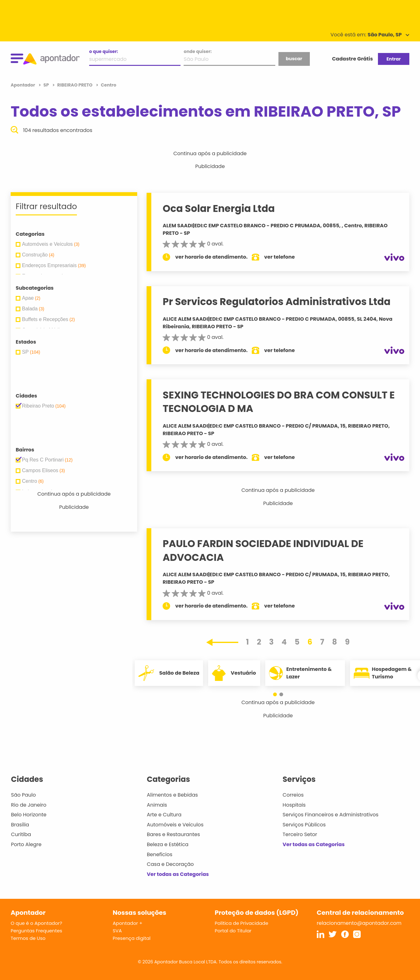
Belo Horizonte (29, 815)
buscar (294, 59)
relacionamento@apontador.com (359, 923)
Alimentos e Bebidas (172, 795)
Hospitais (294, 805)
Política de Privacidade (242, 923)
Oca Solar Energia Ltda (219, 208)
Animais (157, 805)
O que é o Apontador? (36, 923)
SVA (117, 931)
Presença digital (132, 938)
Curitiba (21, 834)
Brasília (20, 825)
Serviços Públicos (304, 825)
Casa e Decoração (170, 864)
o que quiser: (104, 51)
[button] (275, 694)
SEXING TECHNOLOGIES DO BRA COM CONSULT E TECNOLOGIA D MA (279, 402)
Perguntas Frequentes (36, 931)
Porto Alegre (26, 844)
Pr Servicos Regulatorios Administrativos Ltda (277, 302)
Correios (293, 795)
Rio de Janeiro (29, 805)
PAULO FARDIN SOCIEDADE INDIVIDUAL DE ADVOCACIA (263, 550)
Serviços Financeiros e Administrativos (330, 815)
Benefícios (160, 854)
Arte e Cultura (164, 815)
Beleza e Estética (168, 844)
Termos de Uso (28, 938)
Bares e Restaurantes (173, 834)
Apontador (23, 85)
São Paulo (23, 795)
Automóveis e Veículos (175, 825)
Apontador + (128, 923)
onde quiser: (198, 51)
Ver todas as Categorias (178, 874)
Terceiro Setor (300, 834)
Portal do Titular (233, 931)
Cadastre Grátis (353, 59)
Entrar (393, 59)
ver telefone (280, 257)
